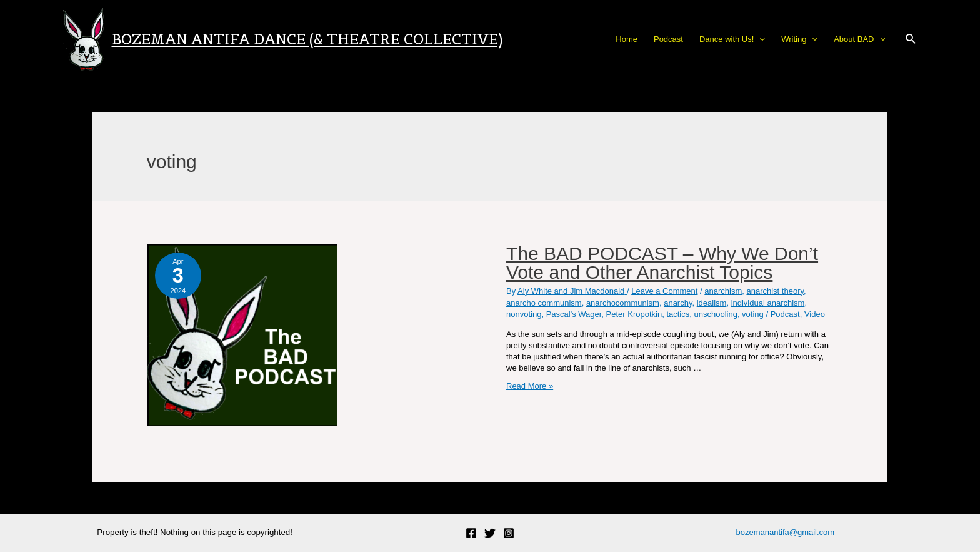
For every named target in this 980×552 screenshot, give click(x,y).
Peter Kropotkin (634, 314)
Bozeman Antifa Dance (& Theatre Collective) (307, 39)
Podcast (785, 314)
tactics (678, 314)
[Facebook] (471, 533)
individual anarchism (768, 303)
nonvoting (524, 314)
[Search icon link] (911, 39)
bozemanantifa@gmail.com (785, 532)
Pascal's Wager (574, 314)
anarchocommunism (623, 303)
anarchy (678, 303)
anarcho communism (544, 303)
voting (753, 314)
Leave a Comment (664, 291)
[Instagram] (509, 533)
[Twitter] (490, 533)
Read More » (530, 386)
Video (815, 314)
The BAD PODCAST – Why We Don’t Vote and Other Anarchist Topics (662, 263)
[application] (759, 39)
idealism (712, 303)
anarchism (723, 291)
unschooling (715, 314)
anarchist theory (775, 291)
